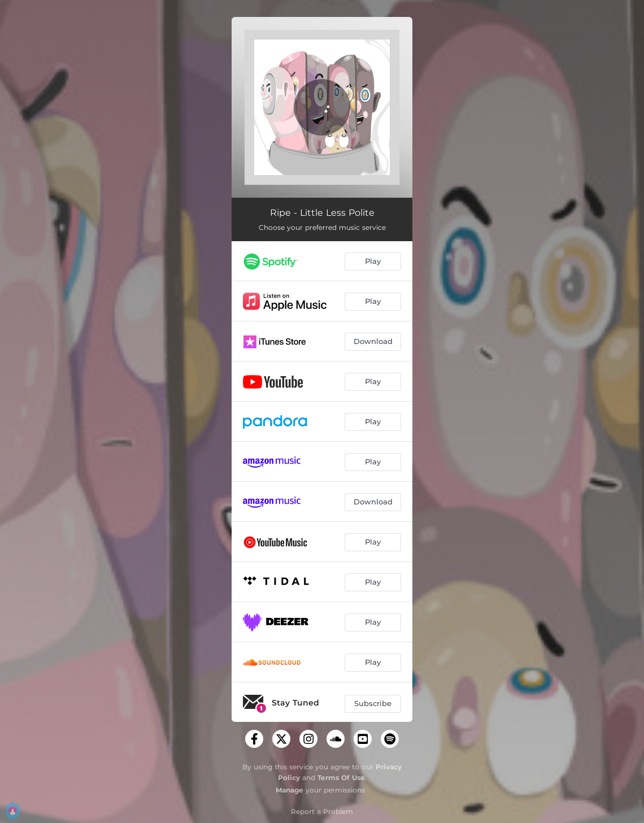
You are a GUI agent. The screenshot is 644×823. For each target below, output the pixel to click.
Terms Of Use (341, 778)
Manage (290, 790)
